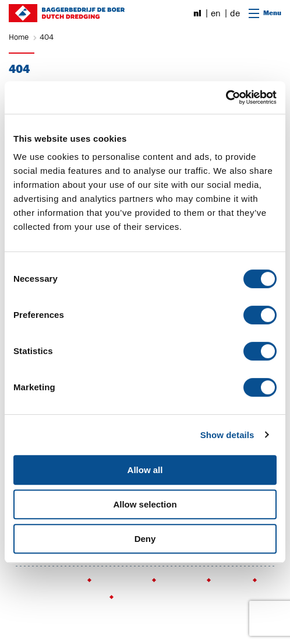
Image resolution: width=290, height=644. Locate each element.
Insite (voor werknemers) (59, 597)
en (216, 13)
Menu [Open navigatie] (265, 13)
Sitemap (231, 580)
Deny (145, 539)
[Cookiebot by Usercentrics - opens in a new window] (226, 97)
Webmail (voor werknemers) (168, 597)
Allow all (145, 470)
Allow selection (145, 504)
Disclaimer (181, 580)
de (235, 13)
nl (197, 13)
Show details (227, 435)
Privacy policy (121, 580)
